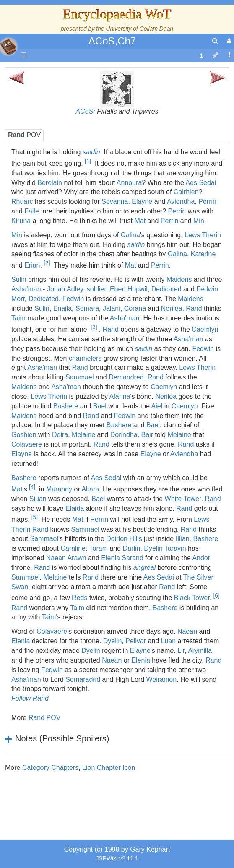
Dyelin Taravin (165, 548)
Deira (60, 435)
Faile (32, 211)
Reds (79, 598)
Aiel (157, 406)
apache (8, 47)
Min (199, 221)
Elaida (75, 508)
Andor (201, 558)
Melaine (83, 435)
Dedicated (166, 289)
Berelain (50, 183)
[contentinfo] (201, 56)
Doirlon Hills (124, 539)
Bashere (66, 406)
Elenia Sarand (122, 558)
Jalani (112, 308)
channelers (85, 358)
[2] (47, 263)
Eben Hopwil (129, 289)
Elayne (142, 201)
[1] (88, 161)
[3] (94, 327)
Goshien (24, 435)
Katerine (203, 254)
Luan (169, 641)
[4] (32, 487)
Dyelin (112, 641)
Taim (18, 318)
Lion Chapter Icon (109, 768)
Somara (87, 308)
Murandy (59, 489)
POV (24, 135)
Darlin (132, 548)
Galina (130, 235)
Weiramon (161, 680)
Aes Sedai (201, 183)
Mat (140, 221)
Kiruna (21, 221)
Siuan (38, 499)
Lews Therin (203, 235)
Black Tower (192, 598)
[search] (215, 41)
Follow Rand (30, 698)
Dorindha (124, 435)
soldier (96, 289)
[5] (35, 517)
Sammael (80, 377)
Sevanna (115, 201)
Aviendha (181, 201)
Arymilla (200, 651)
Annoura (129, 183)
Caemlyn (205, 329)
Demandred (126, 377)
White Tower (183, 499)
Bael (100, 406)
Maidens (179, 279)
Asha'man (26, 289)
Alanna (120, 396)
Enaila (62, 308)
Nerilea (172, 308)
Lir (181, 651)
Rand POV (44, 718)
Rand (194, 308)
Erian (32, 266)
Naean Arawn (66, 558)
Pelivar (136, 641)
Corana (135, 308)
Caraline (73, 548)
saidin (91, 152)
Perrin (207, 201)
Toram (99, 548)
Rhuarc (22, 201)
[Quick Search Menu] (215, 41)
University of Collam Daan (139, 29)
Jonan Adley (65, 289)
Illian (183, 539)
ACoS (84, 111)
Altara (90, 489)
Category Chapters (50, 768)
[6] (217, 595)
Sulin (19, 279)
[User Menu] (228, 41)
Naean (187, 631)
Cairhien (186, 192)
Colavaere (27, 444)
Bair (147, 435)
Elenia (21, 641)
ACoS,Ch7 (112, 41)
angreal (144, 568)
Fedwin (73, 299)
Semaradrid (83, 680)
